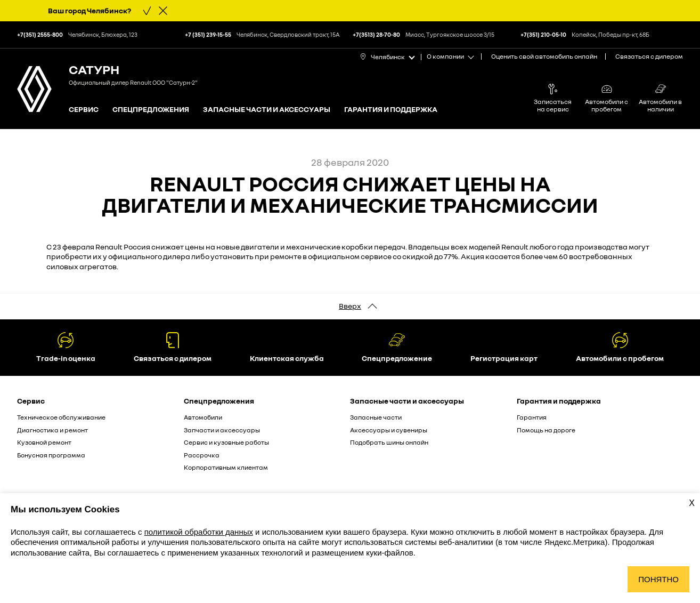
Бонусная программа (51, 455)
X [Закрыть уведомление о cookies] (692, 503)
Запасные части (376, 417)
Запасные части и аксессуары (267, 110)
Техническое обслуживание (61, 417)
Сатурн (94, 69)
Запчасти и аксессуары (222, 430)
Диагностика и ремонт (52, 430)
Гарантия (532, 417)
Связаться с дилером (649, 56)
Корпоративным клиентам (226, 467)
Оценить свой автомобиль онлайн (544, 56)
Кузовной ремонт (44, 442)
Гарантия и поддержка (391, 110)
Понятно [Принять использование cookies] (658, 579)
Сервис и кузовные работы (226, 442)
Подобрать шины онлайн (389, 442)
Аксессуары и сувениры (389, 430)
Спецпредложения (151, 110)
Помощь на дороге (546, 430)
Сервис (84, 110)
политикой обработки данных (199, 532)
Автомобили (203, 417)
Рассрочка (202, 455)
